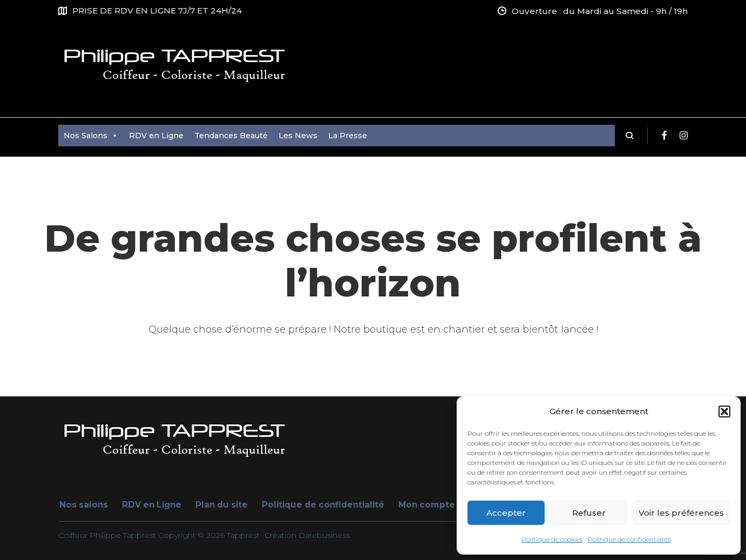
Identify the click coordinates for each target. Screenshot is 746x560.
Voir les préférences (681, 513)
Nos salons (84, 505)
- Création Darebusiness (305, 535)
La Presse (348, 136)
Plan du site (222, 505)
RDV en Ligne (156, 136)
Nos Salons (91, 136)
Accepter (506, 513)
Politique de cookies (552, 539)
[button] (724, 411)
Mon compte (427, 505)
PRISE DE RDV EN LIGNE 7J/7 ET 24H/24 (157, 11)
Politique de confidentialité (629, 539)
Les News (298, 136)
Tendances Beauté (231, 136)
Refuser (589, 513)
